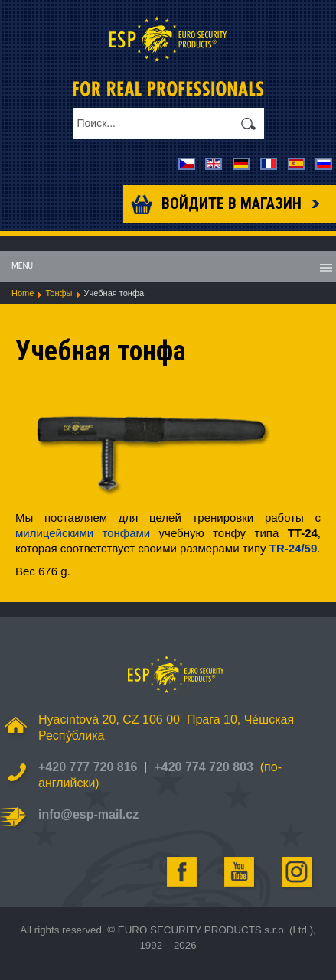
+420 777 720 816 (88, 767)
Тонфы (59, 293)
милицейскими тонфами (83, 533)
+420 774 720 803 (203, 767)
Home (23, 293)
